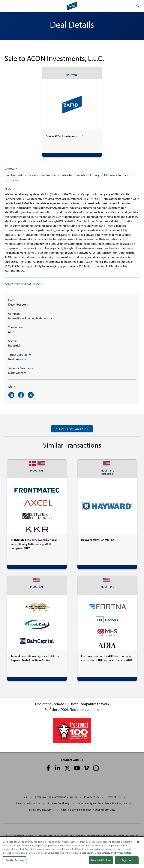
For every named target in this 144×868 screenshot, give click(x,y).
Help (25, 797)
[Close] (138, 843)
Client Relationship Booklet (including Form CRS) (88, 810)
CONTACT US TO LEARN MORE (23, 284)
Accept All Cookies (101, 861)
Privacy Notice (123, 853)
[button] (6, 6)
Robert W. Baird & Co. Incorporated (33, 836)
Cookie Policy (103, 853)
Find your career (84, 709)
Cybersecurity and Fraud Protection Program (102, 803)
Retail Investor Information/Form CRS (56, 797)
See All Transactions (72, 429)
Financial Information (28, 803)
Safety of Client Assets (41, 810)
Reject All (127, 861)
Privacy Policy (92, 797)
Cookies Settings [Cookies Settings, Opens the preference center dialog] (15, 861)
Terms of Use (114, 797)
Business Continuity (58, 803)
